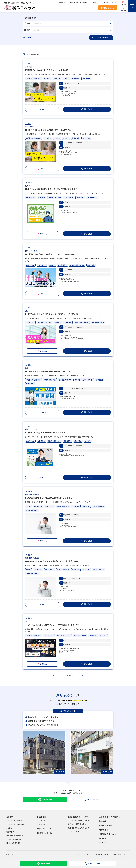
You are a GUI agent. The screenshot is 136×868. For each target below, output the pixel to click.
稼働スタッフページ (121, 855)
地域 (27, 23)
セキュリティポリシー (104, 855)
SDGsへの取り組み (13, 843)
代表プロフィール (12, 832)
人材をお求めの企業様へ (78, 3)
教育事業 (103, 821)
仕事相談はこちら (108, 8)
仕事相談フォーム (44, 833)
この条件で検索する (101, 38)
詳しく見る (87, 109)
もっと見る (68, 676)
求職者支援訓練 (106, 826)
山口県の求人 (42, 821)
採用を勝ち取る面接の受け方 (79, 828)
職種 (27, 30)
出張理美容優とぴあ (108, 834)
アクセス (96, 3)
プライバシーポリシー (85, 855)
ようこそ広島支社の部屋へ (16, 824)
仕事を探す (42, 817)
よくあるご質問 (74, 832)
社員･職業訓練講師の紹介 (16, 836)
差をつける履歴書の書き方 (78, 824)
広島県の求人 (42, 824)
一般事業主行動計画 (14, 839)
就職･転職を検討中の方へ (79, 817)
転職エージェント (44, 829)
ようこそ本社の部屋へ (14, 821)
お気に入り (42, 109)
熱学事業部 (104, 830)
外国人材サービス (106, 838)
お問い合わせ (109, 3)
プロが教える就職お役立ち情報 (79, 821)
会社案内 (60, 3)
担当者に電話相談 (93, 864)
